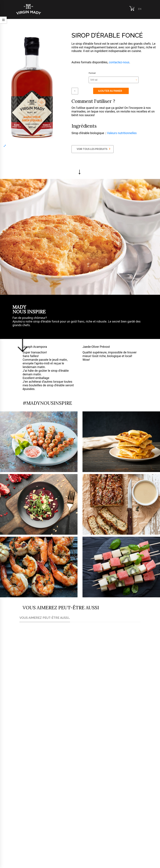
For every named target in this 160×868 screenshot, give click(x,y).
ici (32, 745)
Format (92, 73)
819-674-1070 (32, 834)
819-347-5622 (32, 839)
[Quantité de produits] (75, 91)
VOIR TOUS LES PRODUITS (93, 149)
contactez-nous (119, 62)
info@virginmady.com (31, 845)
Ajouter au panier (110, 91)
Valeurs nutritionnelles (122, 133)
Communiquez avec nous (75, 805)
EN (140, 9)
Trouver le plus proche (45, 770)
